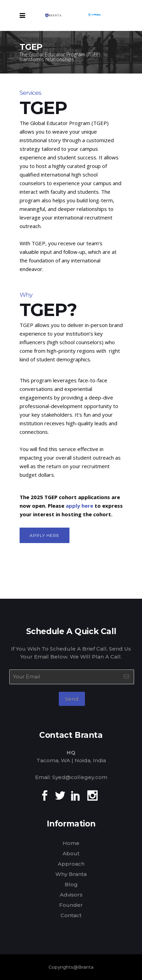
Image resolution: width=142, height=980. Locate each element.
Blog (71, 884)
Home (71, 843)
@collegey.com (86, 777)
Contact (71, 915)
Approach (71, 864)
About (71, 853)
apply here (79, 506)
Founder (71, 905)
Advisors (71, 895)
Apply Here (45, 535)
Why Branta (71, 874)
